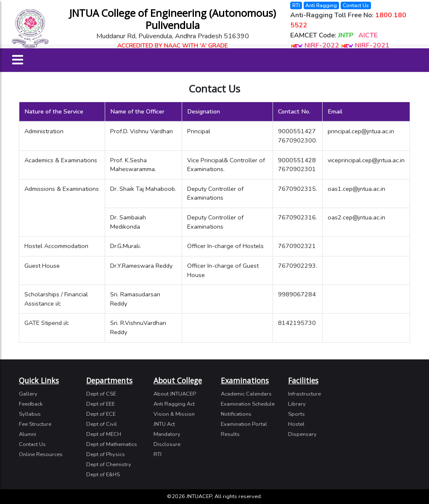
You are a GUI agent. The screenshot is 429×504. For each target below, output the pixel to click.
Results (230, 434)
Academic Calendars (246, 394)
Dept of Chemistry (109, 464)
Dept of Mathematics (112, 444)
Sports (297, 414)
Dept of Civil (102, 424)
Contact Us (356, 5)
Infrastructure (305, 394)
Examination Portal (244, 424)
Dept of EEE (101, 404)
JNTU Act (164, 424)
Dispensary (302, 434)
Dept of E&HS (103, 475)
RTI (296, 5)
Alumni (28, 434)
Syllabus (30, 414)
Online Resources (41, 454)
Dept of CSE (101, 394)
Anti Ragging (321, 5)
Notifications (236, 414)
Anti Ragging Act (174, 404)
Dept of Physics (106, 454)
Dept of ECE (101, 414)
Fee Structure (35, 424)
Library (297, 404)
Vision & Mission (174, 414)
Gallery (28, 394)
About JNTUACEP (175, 394)
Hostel (296, 424)
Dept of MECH (104, 434)
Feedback (31, 404)
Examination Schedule (248, 404)
